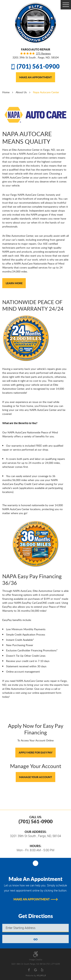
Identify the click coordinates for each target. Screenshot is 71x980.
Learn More (14, 283)
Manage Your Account (36, 777)
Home (6, 92)
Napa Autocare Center (46, 92)
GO (35, 939)
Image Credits (36, 960)
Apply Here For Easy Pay (36, 752)
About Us (21, 92)
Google (35, 970)
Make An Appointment (36, 77)
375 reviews (43, 54)
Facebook (29, 970)
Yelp (42, 970)
